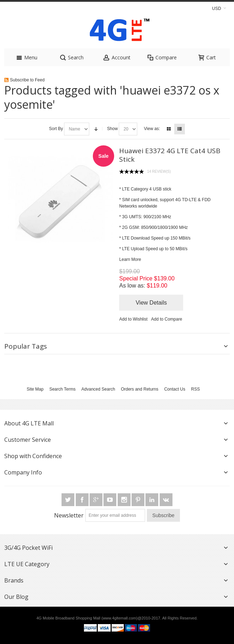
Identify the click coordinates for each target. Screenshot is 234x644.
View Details (151, 303)
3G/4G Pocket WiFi (28, 548)
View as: (152, 129)
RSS (195, 389)
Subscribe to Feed (27, 80)
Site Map (35, 389)
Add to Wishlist (133, 319)
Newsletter (69, 515)
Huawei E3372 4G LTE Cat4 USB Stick (170, 155)
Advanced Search (98, 389)
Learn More (130, 259)
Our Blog (16, 597)
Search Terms (63, 389)
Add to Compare (167, 319)
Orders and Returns (140, 389)
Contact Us (175, 389)
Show (112, 129)
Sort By (56, 129)
